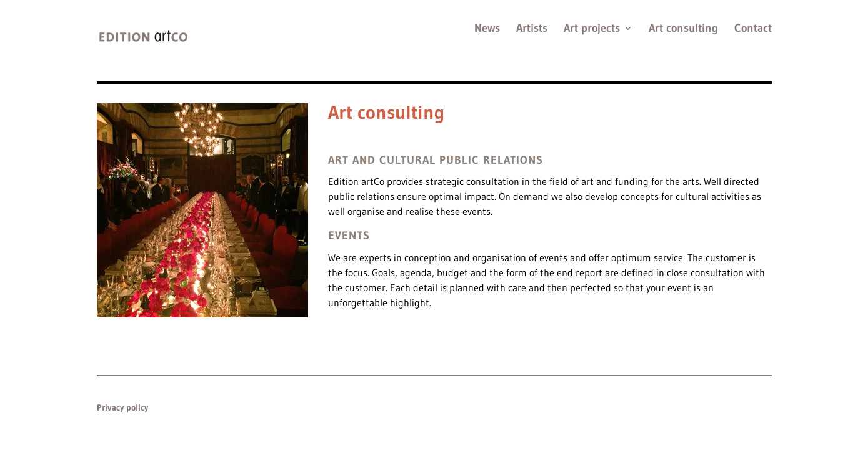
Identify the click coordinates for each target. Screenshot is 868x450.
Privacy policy (122, 407)
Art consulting (683, 29)
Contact (753, 29)
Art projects (592, 29)
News (487, 29)
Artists (532, 29)
